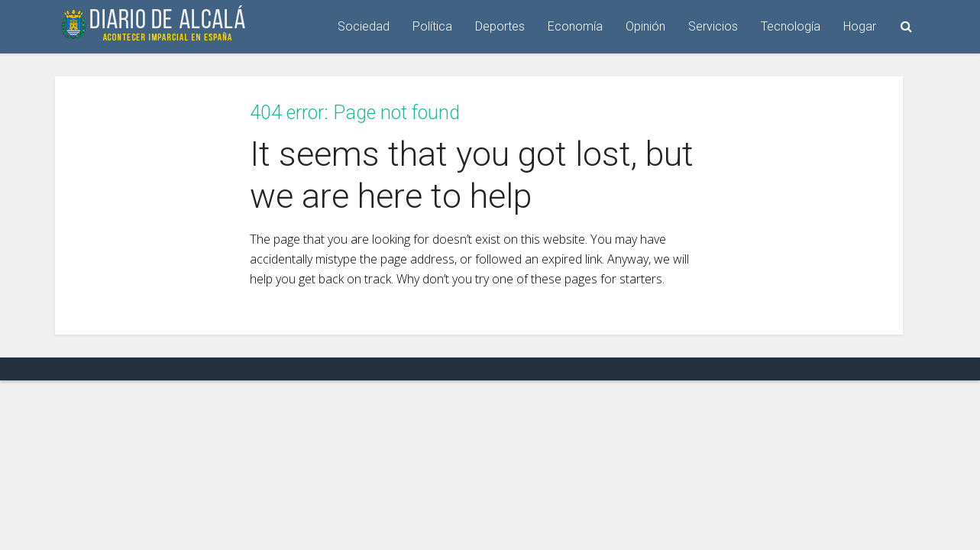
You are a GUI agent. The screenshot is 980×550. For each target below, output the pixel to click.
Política (432, 26)
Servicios (713, 26)
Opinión (645, 26)
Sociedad (364, 26)
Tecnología (791, 26)
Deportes (500, 26)
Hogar (860, 26)
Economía (575, 26)
